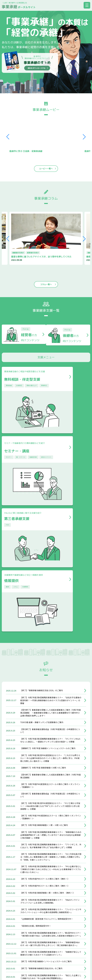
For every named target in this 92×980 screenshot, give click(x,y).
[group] (46, 239)
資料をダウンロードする (37, 68)
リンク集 (65, 952)
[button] (84, 137)
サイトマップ (31, 952)
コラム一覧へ (46, 285)
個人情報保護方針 (49, 952)
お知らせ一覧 (46, 894)
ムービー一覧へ (46, 169)
